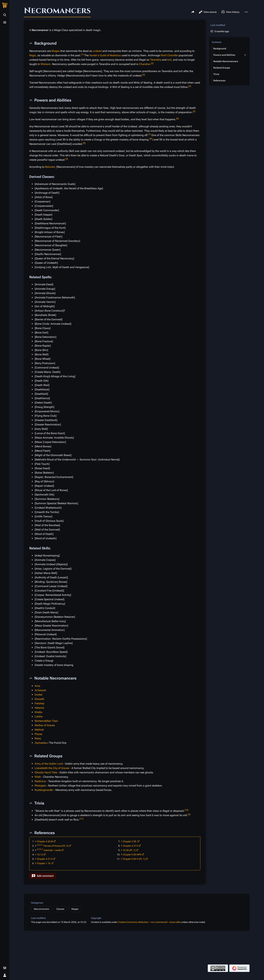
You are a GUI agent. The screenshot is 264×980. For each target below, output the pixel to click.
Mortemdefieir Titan (46, 721)
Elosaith (39, 699)
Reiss (38, 738)
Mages (56, 51)
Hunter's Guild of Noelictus (105, 55)
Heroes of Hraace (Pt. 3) (56, 846)
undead (97, 51)
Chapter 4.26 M (45, 841)
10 (186, 810)
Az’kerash (40, 690)
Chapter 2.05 (130, 841)
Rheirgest (40, 786)
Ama (37, 686)
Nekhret (39, 730)
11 (81, 819)
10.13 (40, 855)
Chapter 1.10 (44, 863)
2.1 (42, 845)
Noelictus (40, 781)
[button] (43, 876)
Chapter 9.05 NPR (132, 855)
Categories (37, 903)
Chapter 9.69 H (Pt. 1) (134, 859)
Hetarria (39, 708)
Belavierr (50, 167)
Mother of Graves (45, 725)
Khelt (38, 777)
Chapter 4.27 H (45, 859)
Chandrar (145, 64)
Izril (169, 60)
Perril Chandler (169, 55)
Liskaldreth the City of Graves (52, 768)
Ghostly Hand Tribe (46, 772)
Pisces (38, 734)
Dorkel (38, 695)
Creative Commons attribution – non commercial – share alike (149, 922)
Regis (33, 55)
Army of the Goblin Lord (49, 764)
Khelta (38, 712)
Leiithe (39, 717)
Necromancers (42, 909)
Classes (60, 909)
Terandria (156, 60)
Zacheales (41, 743)
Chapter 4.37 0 (130, 846)
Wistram (46, 64)
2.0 (38, 845)
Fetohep (39, 703)
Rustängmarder (44, 790)
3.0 (38, 849)
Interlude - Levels (52, 850)
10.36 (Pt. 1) (129, 850)
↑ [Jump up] (36, 841)
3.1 (42, 849)
